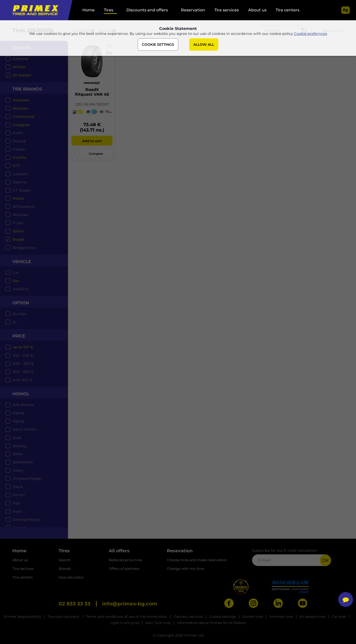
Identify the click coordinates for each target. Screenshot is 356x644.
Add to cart (92, 141)
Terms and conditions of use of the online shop (127, 617)
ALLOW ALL (204, 45)
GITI (16, 166)
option (21, 303)
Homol (21, 394)
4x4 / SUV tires (158, 623)
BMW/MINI (23, 462)
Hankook (21, 100)
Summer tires (281, 617)
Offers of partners (124, 569)
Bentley (20, 446)
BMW (18, 454)
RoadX (19, 239)
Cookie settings (223, 617)
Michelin (20, 108)
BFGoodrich (24, 207)
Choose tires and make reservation (197, 560)
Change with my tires (186, 569)
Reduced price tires (125, 560)
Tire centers (288, 10)
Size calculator (71, 577)
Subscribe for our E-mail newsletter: (291, 557)
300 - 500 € (23, 372)
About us (257, 10)
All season (22, 75)
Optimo (20, 182)
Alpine (19, 421)
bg (345, 10)
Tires (109, 10)
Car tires (339, 617)
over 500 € (22, 380)
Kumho (20, 157)
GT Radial (22, 190)
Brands (65, 569)
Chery (18, 470)
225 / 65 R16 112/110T (92, 104)
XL (15, 322)
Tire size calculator (64, 617)
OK (325, 560)
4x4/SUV (21, 289)
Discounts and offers (147, 10)
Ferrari (19, 495)
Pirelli (18, 133)
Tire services (227, 10)
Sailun (18, 231)
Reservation (193, 10)
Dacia (18, 487)
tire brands (27, 89)
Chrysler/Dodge (27, 478)
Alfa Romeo (23, 405)
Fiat (16, 503)
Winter (19, 67)
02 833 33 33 (75, 604)
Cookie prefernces (311, 34)
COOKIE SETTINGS (158, 45)
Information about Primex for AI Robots (211, 623)
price (19, 336)
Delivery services (188, 617)
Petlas (18, 198)
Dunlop (19, 141)
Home (89, 10)
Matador (20, 215)
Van (16, 281)
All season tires (312, 617)
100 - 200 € (23, 355)
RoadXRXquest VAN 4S (92, 92)
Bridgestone (24, 248)
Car (16, 273)
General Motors (27, 520)
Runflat (19, 314)
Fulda (18, 223)
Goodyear (22, 125)
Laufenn (20, 174)
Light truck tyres (125, 623)
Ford (17, 511)
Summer (21, 59)
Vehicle (22, 262)
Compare (89, 154)
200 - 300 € (23, 364)
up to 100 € (23, 347)
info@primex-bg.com (130, 604)
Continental (23, 117)
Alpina (19, 413)
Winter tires (253, 617)
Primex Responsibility (22, 617)
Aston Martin (24, 429)
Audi (17, 438)
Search (65, 560)
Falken (19, 149)
